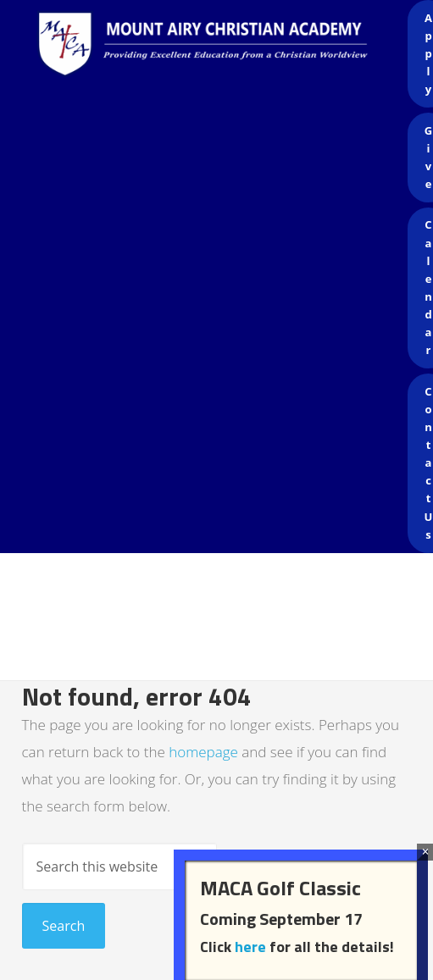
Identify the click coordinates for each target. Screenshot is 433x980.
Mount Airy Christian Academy (221, 51)
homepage (203, 752)
